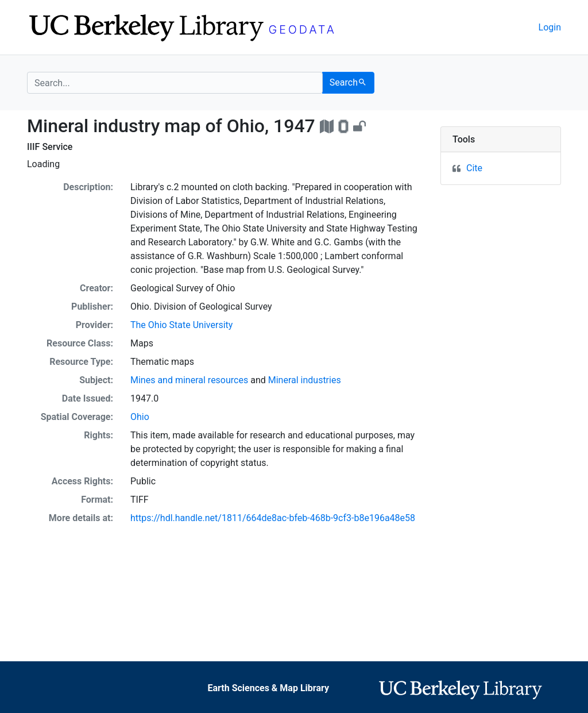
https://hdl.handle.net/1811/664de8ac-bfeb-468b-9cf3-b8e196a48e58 (273, 518)
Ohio (140, 417)
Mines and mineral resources (189, 380)
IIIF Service (50, 147)
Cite (474, 168)
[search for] (175, 83)
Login (550, 27)
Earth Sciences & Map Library (268, 688)
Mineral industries (305, 380)
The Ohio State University (181, 325)
